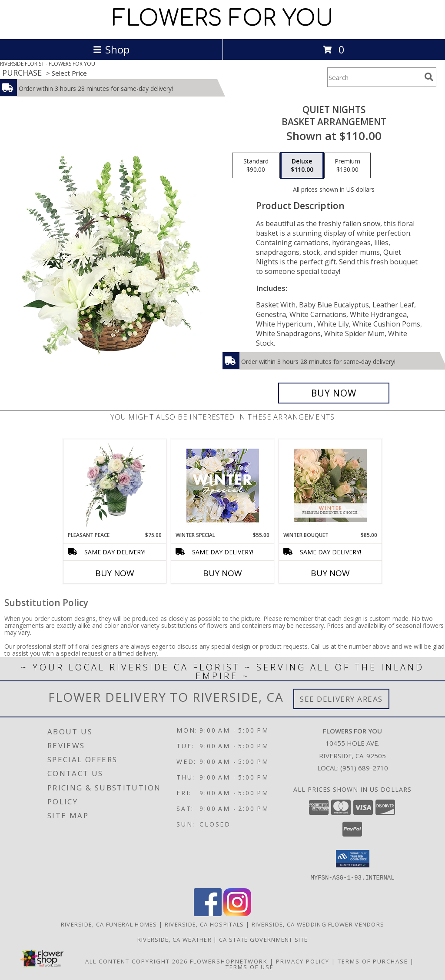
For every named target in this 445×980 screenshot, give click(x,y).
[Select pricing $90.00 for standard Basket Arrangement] (256, 166)
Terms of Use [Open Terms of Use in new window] (250, 967)
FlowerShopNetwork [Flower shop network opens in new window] (229, 961)
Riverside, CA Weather (174, 939)
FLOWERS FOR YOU (223, 19)
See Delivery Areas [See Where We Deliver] (341, 699)
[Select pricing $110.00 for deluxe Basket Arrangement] (302, 166)
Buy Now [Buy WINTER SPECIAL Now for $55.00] (222, 573)
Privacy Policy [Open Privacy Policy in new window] (303, 961)
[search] (429, 77)
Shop (111, 49)
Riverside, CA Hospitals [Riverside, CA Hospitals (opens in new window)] (204, 924)
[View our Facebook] (208, 913)
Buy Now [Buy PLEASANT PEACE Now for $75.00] (115, 573)
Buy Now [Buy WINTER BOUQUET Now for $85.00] (330, 573)
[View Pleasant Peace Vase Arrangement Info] (115, 485)
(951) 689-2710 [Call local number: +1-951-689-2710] (364, 768)
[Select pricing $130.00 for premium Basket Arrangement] (347, 166)
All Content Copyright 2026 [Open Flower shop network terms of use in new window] (136, 961)
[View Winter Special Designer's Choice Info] (223, 485)
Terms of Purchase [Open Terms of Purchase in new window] (373, 961)
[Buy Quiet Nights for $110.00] (334, 393)
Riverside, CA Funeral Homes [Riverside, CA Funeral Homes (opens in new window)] (109, 924)
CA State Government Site (263, 939)
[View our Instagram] (237, 913)
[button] (353, 859)
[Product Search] (374, 77)
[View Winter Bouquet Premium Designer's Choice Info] (330, 485)
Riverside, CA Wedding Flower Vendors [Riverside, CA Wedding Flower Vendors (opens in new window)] (318, 924)
